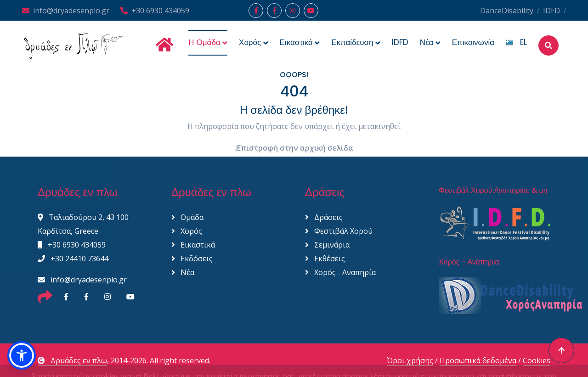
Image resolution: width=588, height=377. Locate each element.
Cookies (537, 360)
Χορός (187, 231)
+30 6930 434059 (155, 11)
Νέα (183, 272)
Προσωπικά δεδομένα (478, 360)
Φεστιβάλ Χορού (339, 231)
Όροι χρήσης (410, 360)
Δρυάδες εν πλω (72, 360)
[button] (22, 355)
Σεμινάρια (327, 245)
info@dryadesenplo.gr (66, 11)
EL (516, 42)
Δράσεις (324, 217)
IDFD (551, 11)
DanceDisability (507, 11)
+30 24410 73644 (73, 259)
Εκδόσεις (192, 259)
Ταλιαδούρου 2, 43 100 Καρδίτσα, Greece (83, 224)
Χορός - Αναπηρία (340, 272)
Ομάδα (187, 217)
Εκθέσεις (325, 259)
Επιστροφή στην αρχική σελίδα (294, 148)
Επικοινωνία (473, 42)
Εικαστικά (193, 245)
